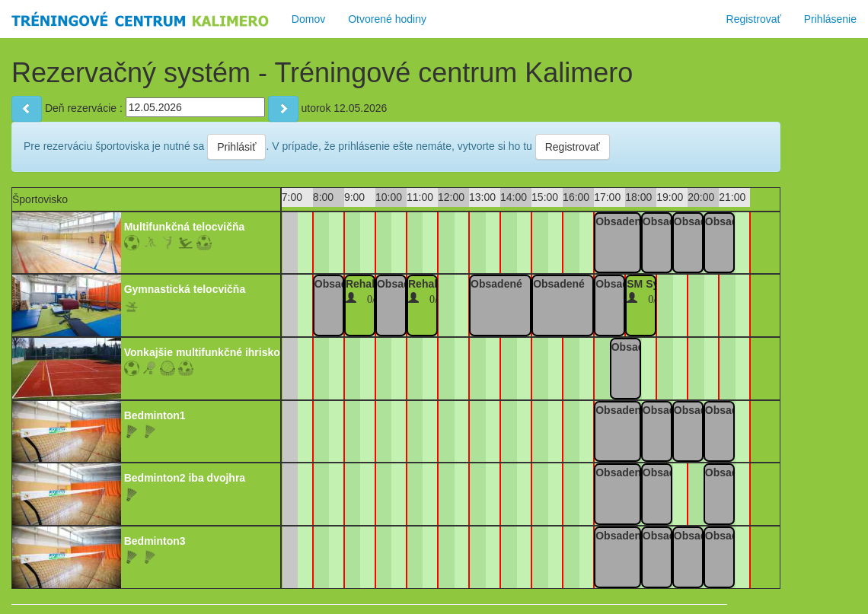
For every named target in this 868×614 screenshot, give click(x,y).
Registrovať (754, 19)
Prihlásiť (236, 147)
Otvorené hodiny (387, 19)
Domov (308, 19)
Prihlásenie (830, 19)
